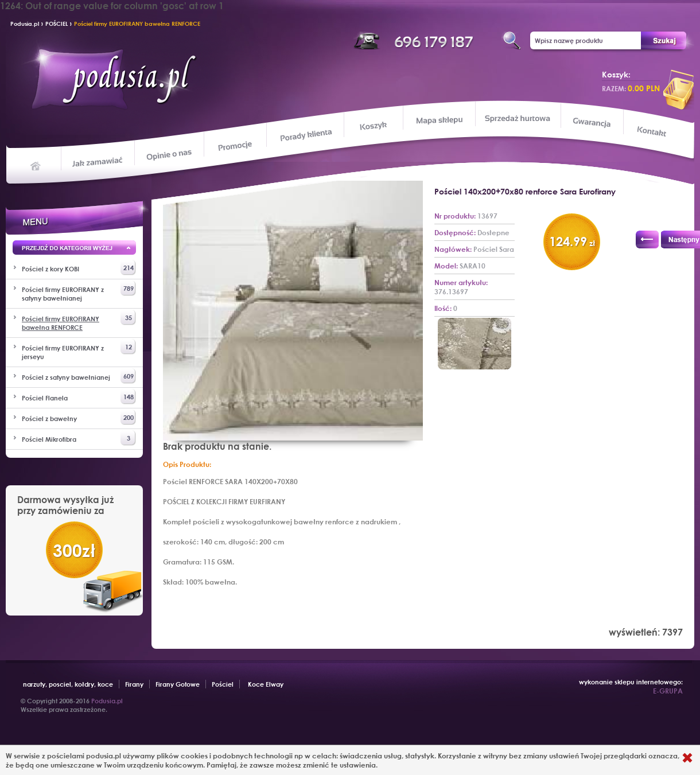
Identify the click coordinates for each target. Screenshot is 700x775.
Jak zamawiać (99, 161)
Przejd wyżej (74, 250)
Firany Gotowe (178, 684)
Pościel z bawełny (79, 417)
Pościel (223, 684)
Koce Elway (266, 684)
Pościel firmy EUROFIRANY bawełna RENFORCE (137, 24)
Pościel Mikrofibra (79, 438)
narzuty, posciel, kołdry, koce (68, 684)
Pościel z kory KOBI (79, 268)
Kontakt (653, 133)
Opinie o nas (169, 154)
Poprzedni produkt (647, 239)
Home (36, 165)
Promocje (236, 145)
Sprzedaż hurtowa (517, 118)
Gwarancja (591, 122)
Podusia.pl (25, 24)
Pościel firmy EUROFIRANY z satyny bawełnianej (79, 291)
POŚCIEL (57, 24)
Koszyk (373, 126)
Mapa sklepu (440, 120)
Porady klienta (305, 135)
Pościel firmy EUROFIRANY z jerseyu (79, 350)
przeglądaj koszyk (679, 89)
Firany (134, 684)
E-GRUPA (668, 691)
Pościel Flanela (79, 397)
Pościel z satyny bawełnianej (79, 376)
